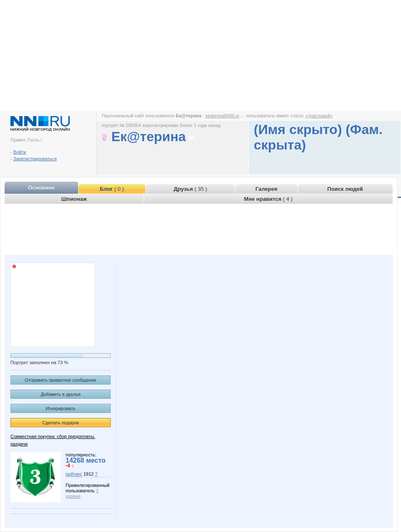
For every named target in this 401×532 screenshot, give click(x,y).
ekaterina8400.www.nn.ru (231, 116)
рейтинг (74, 474)
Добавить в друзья (60, 394)
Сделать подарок (61, 423)
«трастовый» (319, 116)
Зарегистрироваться (35, 159)
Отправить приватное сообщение (60, 380)
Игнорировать (61, 408)
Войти (20, 152)
